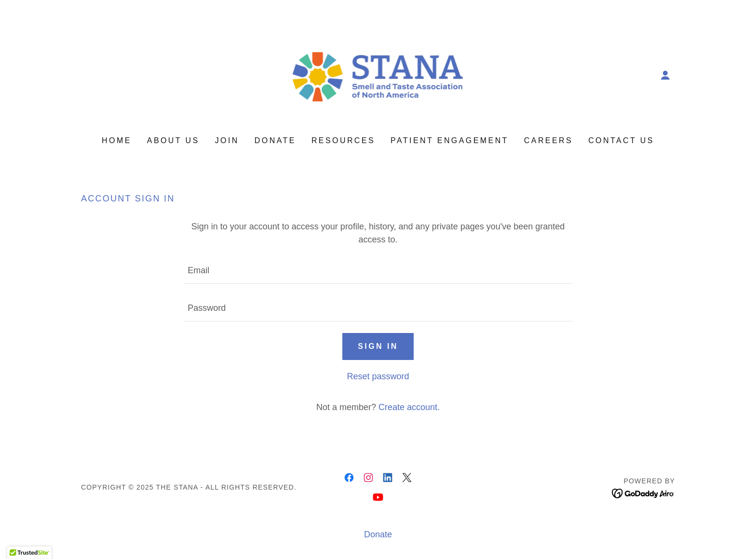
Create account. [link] (409, 407)
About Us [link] (173, 140)
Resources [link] (343, 140)
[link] (378, 75)
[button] (665, 75)
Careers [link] (548, 140)
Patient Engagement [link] (450, 140)
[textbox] (378, 271)
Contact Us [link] (621, 140)
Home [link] (117, 140)
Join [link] (227, 140)
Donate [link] (275, 140)
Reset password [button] (378, 376)
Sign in (378, 346)
